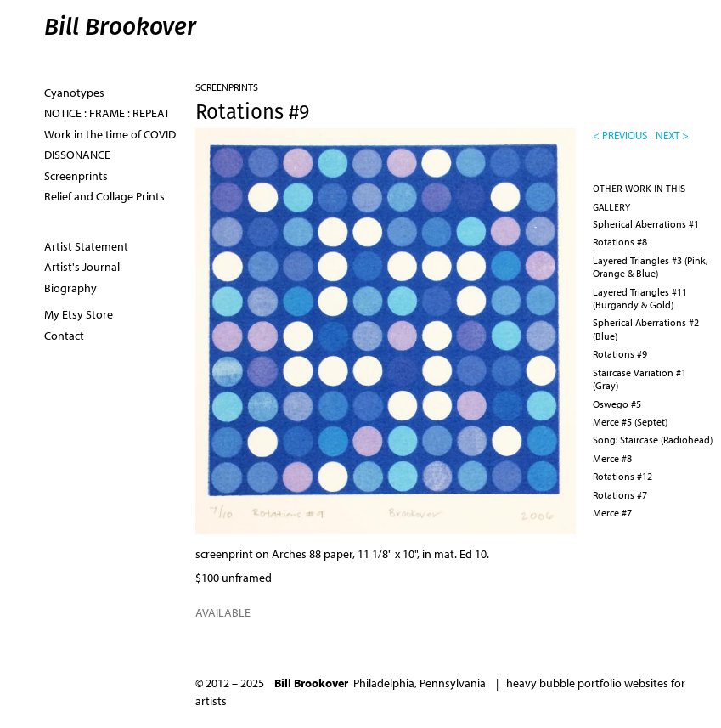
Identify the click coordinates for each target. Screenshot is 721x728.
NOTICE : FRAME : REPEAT (107, 113)
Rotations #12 (622, 476)
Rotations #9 (620, 354)
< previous (620, 135)
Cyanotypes (74, 93)
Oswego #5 (617, 404)
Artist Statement (86, 246)
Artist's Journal (82, 267)
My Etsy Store (79, 314)
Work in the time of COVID (110, 134)
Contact (64, 336)
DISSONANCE (77, 155)
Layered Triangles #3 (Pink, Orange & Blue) (650, 267)
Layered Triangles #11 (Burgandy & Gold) (640, 298)
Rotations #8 (620, 242)
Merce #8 (612, 458)
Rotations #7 (620, 495)
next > (672, 135)
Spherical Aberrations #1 (646, 224)
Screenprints (227, 87)
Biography (70, 288)
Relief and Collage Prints (104, 196)
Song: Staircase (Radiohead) (653, 440)
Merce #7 (612, 513)
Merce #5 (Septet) (630, 422)
